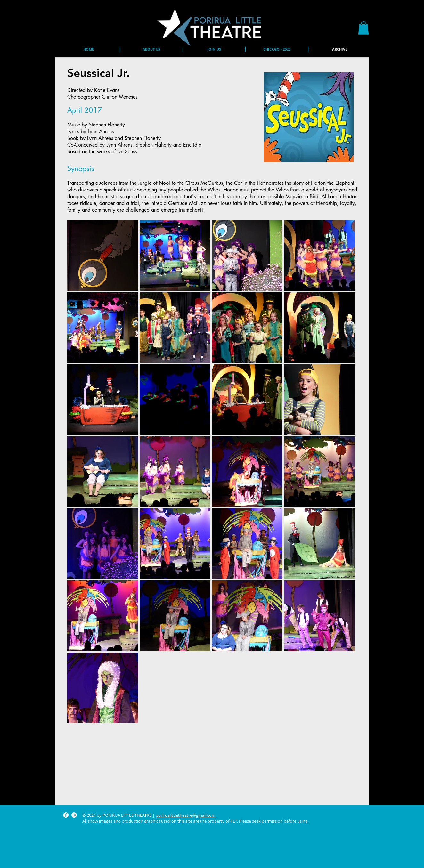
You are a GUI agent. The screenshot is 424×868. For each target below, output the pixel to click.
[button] (363, 28)
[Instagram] (74, 815)
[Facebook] (66, 815)
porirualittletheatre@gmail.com (186, 815)
